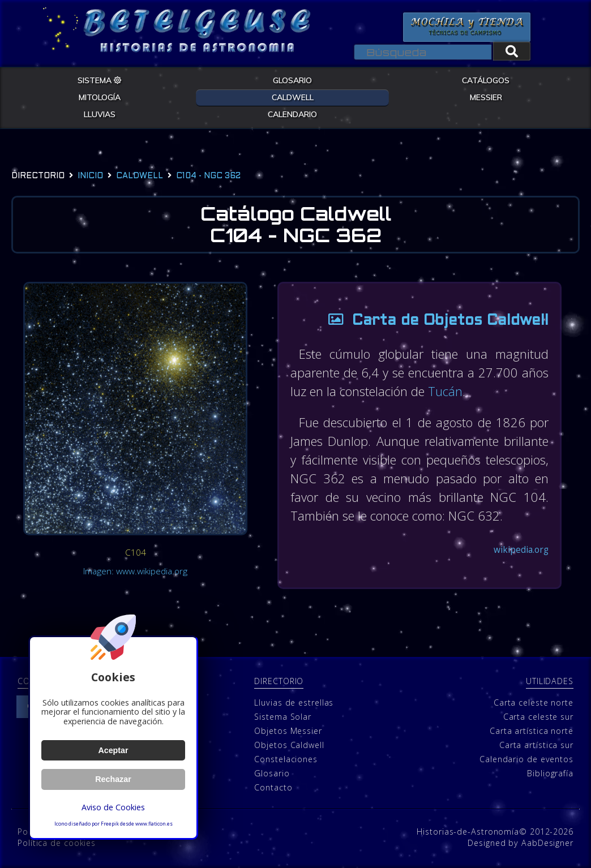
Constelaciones (286, 759)
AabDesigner (547, 842)
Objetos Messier (288, 730)
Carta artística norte (532, 730)
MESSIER (486, 97)
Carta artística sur (536, 744)
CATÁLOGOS (486, 80)
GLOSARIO (292, 80)
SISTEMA (100, 80)
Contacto (273, 787)
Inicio (90, 176)
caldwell (140, 176)
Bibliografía (550, 773)
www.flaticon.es (154, 824)
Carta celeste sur (538, 716)
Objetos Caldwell (289, 744)
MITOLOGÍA (100, 97)
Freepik (110, 824)
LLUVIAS (100, 114)
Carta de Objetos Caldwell (434, 321)
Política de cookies (57, 842)
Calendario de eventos (526, 759)
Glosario (272, 773)
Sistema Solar (283, 716)
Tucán (445, 391)
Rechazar (113, 779)
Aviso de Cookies (113, 807)
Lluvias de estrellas (294, 702)
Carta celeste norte (534, 702)
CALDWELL (293, 97)
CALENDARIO (292, 114)
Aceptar (113, 750)
